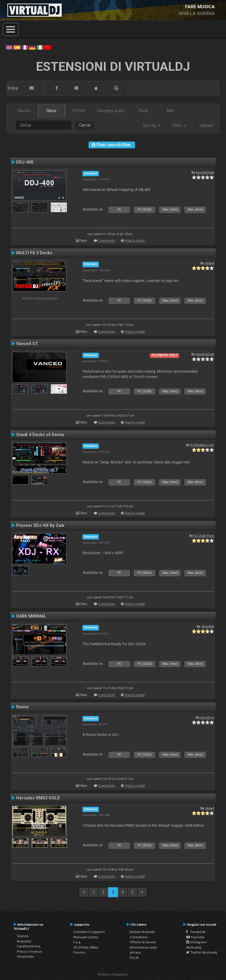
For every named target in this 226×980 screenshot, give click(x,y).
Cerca (85, 125)
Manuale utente (86, 937)
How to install (135, 241)
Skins (51, 111)
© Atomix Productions (113, 975)
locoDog (207, 717)
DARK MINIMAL (31, 616)
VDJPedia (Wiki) (86, 947)
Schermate (25, 957)
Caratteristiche (28, 946)
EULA (134, 958)
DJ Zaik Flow (204, 536)
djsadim (208, 626)
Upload (206, 125)
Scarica (23, 936)
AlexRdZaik (205, 172)
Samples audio (111, 111)
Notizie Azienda (142, 932)
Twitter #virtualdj (202, 952)
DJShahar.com (202, 445)
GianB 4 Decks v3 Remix (40, 435)
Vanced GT (27, 344)
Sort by (152, 125)
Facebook (196, 932)
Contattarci (139, 937)
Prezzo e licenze (29, 952)
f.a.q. (77, 942)
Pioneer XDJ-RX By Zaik (40, 525)
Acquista (24, 941)
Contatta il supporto (89, 932)
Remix (22, 707)
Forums (79, 952)
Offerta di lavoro (143, 942)
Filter (179, 125)
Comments (107, 241)
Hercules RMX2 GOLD (38, 798)
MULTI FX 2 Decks (34, 253)
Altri (170, 111)
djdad (210, 263)
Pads (143, 111)
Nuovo (24, 111)
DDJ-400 (25, 162)
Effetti (79, 111)
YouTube (195, 937)
